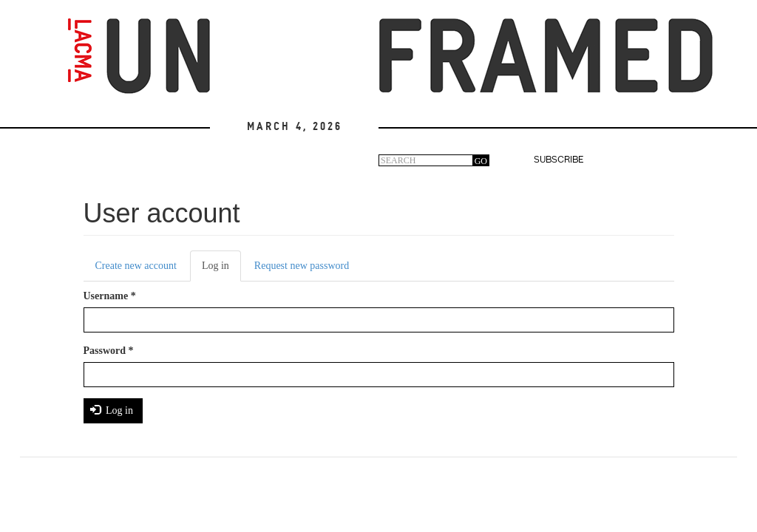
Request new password (302, 266)
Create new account (136, 266)
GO (481, 161)
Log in (221, 270)
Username (110, 296)
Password (109, 351)
